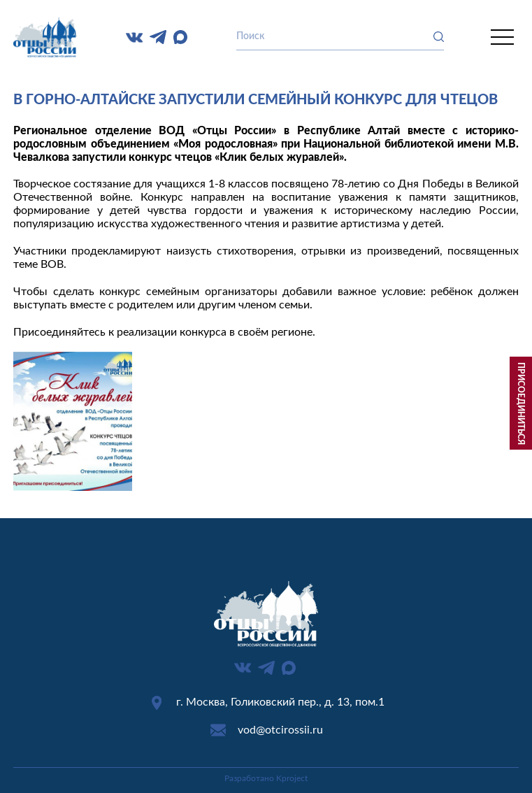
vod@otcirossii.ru (280, 730)
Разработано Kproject (266, 778)
